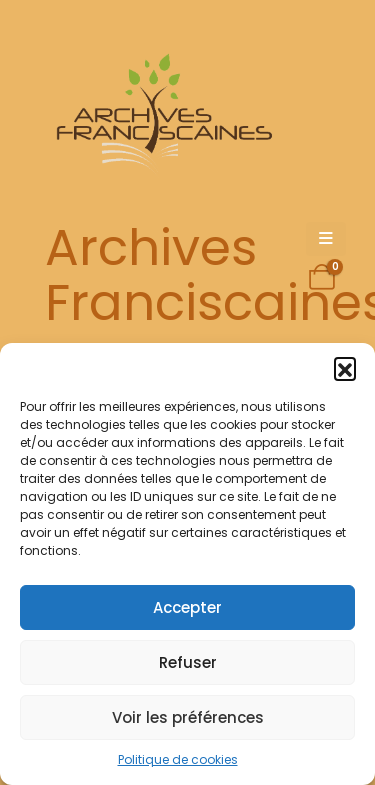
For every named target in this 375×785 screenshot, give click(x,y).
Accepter (187, 607)
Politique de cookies (178, 759)
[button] (345, 368)
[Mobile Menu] (326, 239)
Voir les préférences (188, 717)
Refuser (188, 662)
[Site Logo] (161, 115)
